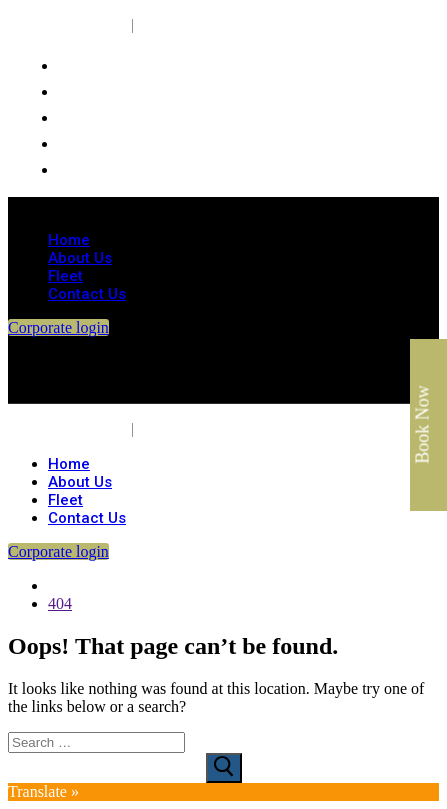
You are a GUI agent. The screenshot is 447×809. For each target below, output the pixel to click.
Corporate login (58, 327)
